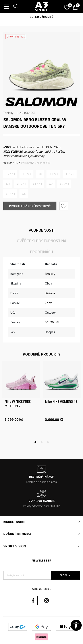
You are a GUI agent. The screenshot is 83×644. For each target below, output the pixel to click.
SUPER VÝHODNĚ (41, 17)
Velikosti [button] (26, 163)
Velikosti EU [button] (11, 163)
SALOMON (52, 322)
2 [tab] (35, 105)
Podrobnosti (42, 230)
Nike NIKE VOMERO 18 (61, 402)
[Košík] (76, 8)
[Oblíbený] (68, 6)
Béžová (50, 293)
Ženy (48, 303)
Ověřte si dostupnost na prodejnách (42, 246)
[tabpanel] (41, 70)
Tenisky (8, 113)
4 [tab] (48, 105)
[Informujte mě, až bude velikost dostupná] (10, 174)
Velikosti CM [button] (43, 163)
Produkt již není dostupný (30, 206)
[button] (64, 206)
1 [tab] (29, 105)
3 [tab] (42, 105)
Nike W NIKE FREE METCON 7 (18, 404)
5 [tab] (54, 105)
